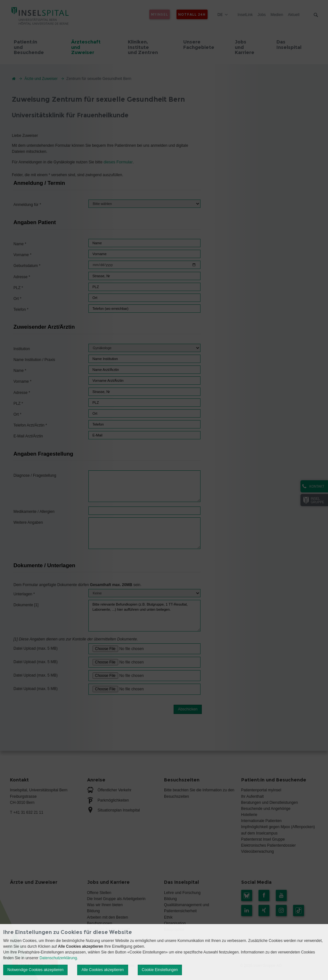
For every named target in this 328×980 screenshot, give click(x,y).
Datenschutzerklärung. (59, 958)
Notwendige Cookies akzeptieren (35, 970)
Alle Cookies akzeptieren (102, 970)
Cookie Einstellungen (160, 970)
